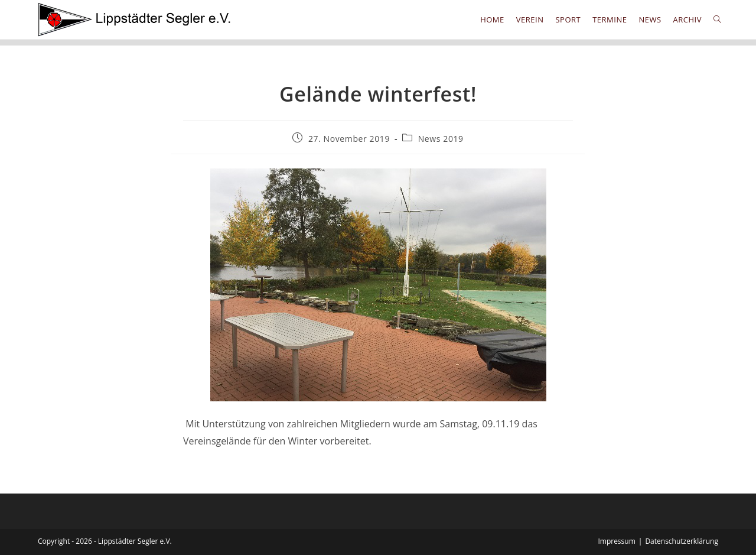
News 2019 (441, 139)
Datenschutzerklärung (682, 541)
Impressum (616, 541)
